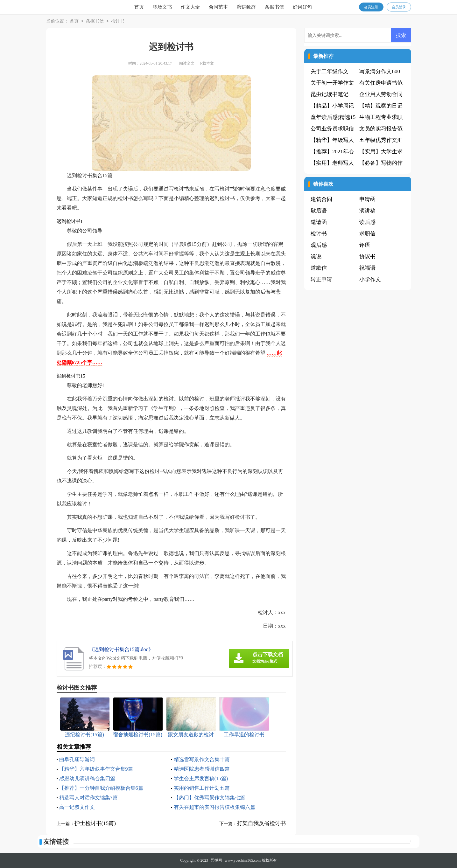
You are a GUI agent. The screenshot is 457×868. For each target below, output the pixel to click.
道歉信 (319, 268)
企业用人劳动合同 (381, 94)
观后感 (319, 245)
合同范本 (218, 7)
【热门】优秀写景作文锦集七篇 (209, 798)
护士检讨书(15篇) (95, 823)
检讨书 (118, 21)
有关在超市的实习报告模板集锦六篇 (214, 807)
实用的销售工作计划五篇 (202, 788)
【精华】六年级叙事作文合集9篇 (96, 769)
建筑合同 (321, 199)
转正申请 (321, 279)
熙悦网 (216, 860)
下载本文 (206, 63)
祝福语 (367, 268)
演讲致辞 (246, 7)
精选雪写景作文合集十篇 (202, 759)
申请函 (367, 199)
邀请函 (319, 222)
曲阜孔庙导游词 (77, 759)
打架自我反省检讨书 (261, 823)
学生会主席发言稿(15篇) (201, 778)
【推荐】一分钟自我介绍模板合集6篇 (101, 788)
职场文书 (162, 7)
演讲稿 (367, 211)
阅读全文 (187, 63)
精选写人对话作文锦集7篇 (88, 798)
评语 (365, 245)
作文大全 (190, 7)
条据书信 (274, 7)
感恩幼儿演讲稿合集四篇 (87, 778)
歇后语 (319, 211)
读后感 (367, 222)
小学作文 (370, 279)
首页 (139, 7)
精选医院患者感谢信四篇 (202, 769)
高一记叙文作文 (77, 807)
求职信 (367, 234)
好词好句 (302, 7)
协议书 (367, 257)
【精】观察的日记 (381, 106)
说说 (316, 257)
